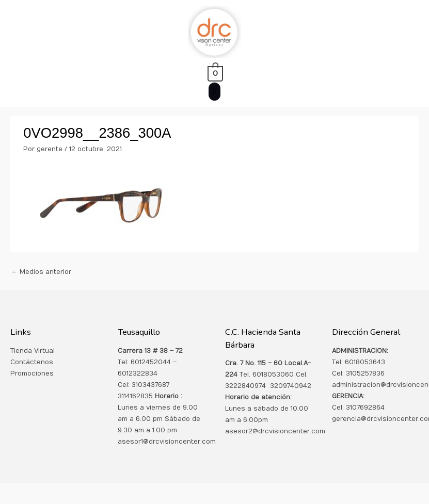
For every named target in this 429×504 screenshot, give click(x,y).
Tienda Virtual (33, 351)
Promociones (32, 373)
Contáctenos (32, 362)
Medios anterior (41, 272)
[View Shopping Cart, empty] (214, 73)
